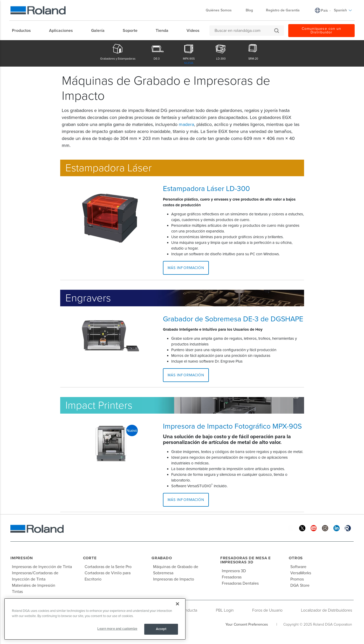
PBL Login (225, 610)
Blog (249, 10)
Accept (161, 629)
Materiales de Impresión (34, 585)
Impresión (22, 558)
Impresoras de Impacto (174, 579)
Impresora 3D (234, 571)
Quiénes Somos (221, 10)
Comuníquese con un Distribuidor (321, 30)
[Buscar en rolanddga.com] (244, 31)
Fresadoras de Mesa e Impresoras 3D (246, 560)
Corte (90, 558)
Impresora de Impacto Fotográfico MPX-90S (232, 426)
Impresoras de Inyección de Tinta (42, 567)
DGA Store (300, 585)
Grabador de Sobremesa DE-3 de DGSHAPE (233, 319)
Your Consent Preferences (247, 624)
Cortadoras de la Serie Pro (108, 567)
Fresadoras (232, 577)
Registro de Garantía (283, 10)
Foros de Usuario (267, 610)
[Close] (177, 604)
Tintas (17, 592)
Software (298, 567)
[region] (95, 619)
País (324, 10)
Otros (296, 558)
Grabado (162, 558)
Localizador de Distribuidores (327, 610)
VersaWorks (301, 573)
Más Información (186, 268)
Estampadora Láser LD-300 (206, 189)
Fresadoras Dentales (240, 583)
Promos (297, 579)
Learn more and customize (117, 629)
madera (186, 124)
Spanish (343, 10)
